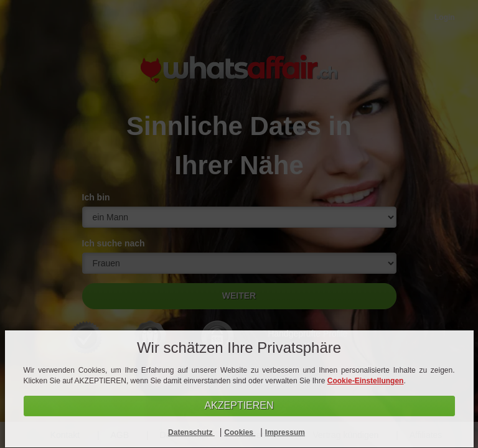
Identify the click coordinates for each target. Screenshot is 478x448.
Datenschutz (191, 432)
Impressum (285, 432)
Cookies (240, 432)
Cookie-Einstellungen (366, 381)
